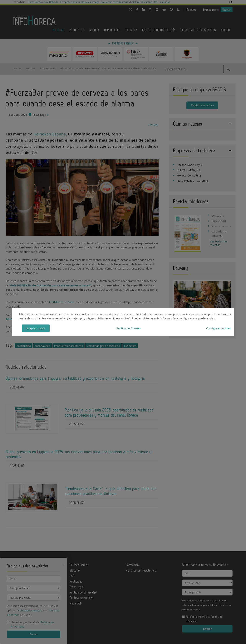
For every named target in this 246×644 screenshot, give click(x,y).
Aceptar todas (36, 328)
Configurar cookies (219, 328)
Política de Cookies (129, 328)
